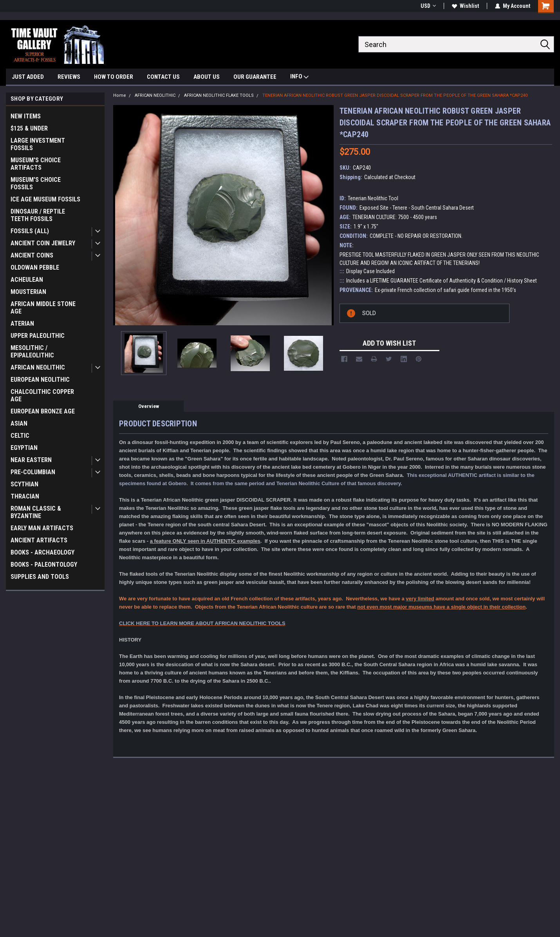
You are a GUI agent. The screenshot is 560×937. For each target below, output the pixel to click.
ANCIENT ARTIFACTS (39, 540)
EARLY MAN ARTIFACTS (42, 528)
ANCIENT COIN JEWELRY (43, 243)
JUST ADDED (28, 77)
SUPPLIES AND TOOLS (40, 577)
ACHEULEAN (27, 280)
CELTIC (20, 436)
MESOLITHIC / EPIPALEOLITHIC (32, 352)
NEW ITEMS (26, 116)
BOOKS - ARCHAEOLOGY (42, 552)
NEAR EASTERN (31, 460)
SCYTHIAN (24, 484)
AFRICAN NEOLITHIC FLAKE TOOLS (219, 95)
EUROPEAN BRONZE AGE (43, 411)
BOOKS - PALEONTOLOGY (44, 565)
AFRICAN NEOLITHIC (38, 367)
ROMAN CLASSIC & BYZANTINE (36, 512)
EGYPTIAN (24, 448)
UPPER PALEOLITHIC (38, 336)
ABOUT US (207, 77)
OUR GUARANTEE (255, 77)
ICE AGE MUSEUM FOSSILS (45, 199)
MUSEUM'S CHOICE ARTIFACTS (36, 164)
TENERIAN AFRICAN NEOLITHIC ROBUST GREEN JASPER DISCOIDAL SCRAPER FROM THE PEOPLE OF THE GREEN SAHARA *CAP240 (395, 95)
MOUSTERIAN (28, 292)
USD (428, 6)
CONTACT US (163, 77)
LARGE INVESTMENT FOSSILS (38, 144)
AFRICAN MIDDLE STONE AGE (43, 308)
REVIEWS (69, 77)
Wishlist (465, 6)
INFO (299, 77)
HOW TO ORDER (114, 77)
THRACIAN (25, 496)
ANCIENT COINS (32, 255)
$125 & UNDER (29, 128)
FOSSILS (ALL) (30, 231)
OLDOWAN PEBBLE (35, 267)
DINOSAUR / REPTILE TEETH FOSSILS (38, 215)
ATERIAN (22, 324)
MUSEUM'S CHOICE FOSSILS (36, 183)
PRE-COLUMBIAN (33, 472)
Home (120, 95)
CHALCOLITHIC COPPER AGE (42, 395)
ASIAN (19, 423)
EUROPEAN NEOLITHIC (40, 380)
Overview (149, 406)
